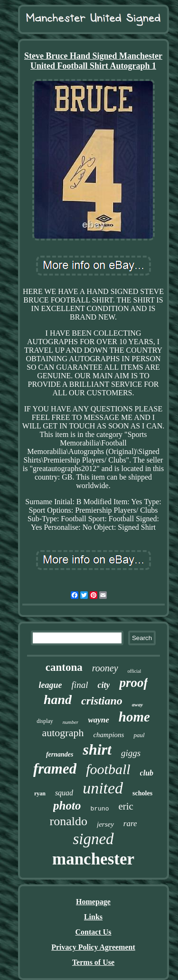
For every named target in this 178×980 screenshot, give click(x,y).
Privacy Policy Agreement (93, 947)
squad (64, 793)
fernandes (60, 754)
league (51, 685)
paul (139, 735)
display (45, 721)
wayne (98, 720)
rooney (105, 668)
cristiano (102, 701)
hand (58, 699)
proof (133, 683)
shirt (97, 749)
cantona (64, 667)
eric (126, 806)
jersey (105, 824)
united (103, 788)
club (147, 773)
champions (108, 735)
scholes (142, 793)
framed (55, 769)
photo (67, 806)
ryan (40, 793)
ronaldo (69, 821)
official (135, 671)
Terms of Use (93, 962)
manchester (93, 859)
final (80, 685)
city (103, 685)
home (134, 717)
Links (93, 917)
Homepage (93, 902)
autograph (63, 733)
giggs (131, 753)
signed (93, 839)
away (137, 704)
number (71, 722)
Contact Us (94, 932)
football (108, 769)
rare (130, 824)
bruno (99, 809)
